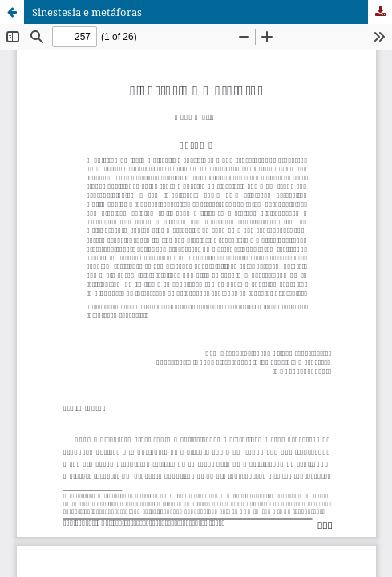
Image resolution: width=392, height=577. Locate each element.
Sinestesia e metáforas (87, 12)
